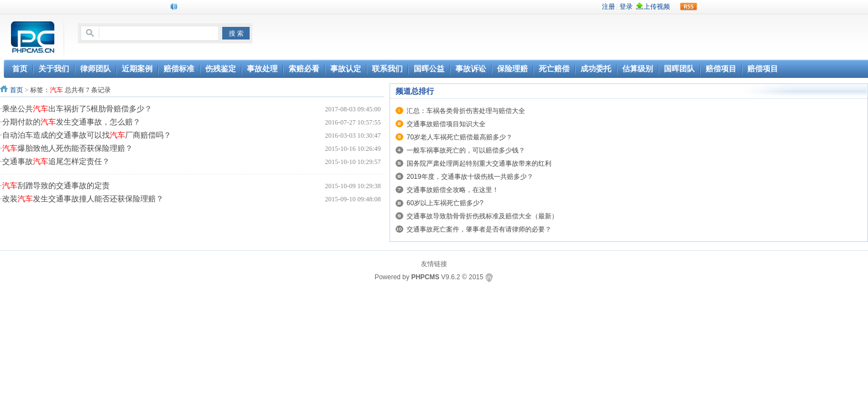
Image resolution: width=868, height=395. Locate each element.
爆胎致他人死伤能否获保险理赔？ (67, 148)
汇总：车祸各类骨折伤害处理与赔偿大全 (466, 111)
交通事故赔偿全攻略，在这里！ (453, 190)
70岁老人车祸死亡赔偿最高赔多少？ (460, 137)
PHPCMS (425, 277)
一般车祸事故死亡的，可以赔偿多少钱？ (466, 150)
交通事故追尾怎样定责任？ (56, 162)
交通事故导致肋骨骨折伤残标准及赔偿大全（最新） (482, 216)
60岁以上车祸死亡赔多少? (445, 203)
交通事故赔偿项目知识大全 (446, 124)
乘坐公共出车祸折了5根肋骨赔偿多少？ (77, 109)
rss (689, 7)
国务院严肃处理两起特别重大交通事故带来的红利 (479, 163)
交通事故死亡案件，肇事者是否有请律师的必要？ (479, 229)
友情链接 (434, 264)
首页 (16, 90)
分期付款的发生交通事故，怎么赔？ (71, 122)
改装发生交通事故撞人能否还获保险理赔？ (83, 199)
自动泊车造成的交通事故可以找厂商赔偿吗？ (87, 135)
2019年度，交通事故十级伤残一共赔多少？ (470, 177)
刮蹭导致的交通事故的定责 (56, 186)
